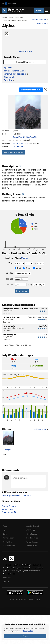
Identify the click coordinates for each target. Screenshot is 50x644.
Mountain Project (32, 526)
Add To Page (42, 23)
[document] (25, 633)
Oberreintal (9, 77)
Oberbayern (23, 21)
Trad (18, 268)
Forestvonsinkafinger (21, 143)
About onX (7, 578)
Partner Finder (8, 538)
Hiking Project (31, 534)
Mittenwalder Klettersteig (15, 74)
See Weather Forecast (14, 152)
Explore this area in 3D (31, 90)
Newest (19, 495)
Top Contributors (9, 546)
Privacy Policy (28, 631)
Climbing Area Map (25, 51)
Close (25, 636)
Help (5, 530)
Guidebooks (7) (9, 512)
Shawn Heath (18, 147)
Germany (13, 21)
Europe (5, 21)
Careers (6, 582)
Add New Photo (41, 429)
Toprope (38, 268)
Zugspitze (8, 80)
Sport (27, 268)
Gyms (5, 534)
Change (25, 258)
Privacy (38, 599)
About (5, 526)
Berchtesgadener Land (14, 71)
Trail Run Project (32, 538)
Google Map (17, 137)
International (18, 17)
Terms (31, 599)
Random (27, 495)
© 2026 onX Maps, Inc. (18, 599)
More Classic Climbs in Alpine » (18, 345)
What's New (7, 509)
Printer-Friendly (9, 506)
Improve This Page (40, 19)
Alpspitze (8, 67)
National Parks (31, 546)
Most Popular (8, 495)
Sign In (39, 10)
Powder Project (32, 542)
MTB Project (31, 530)
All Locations (7, 17)
